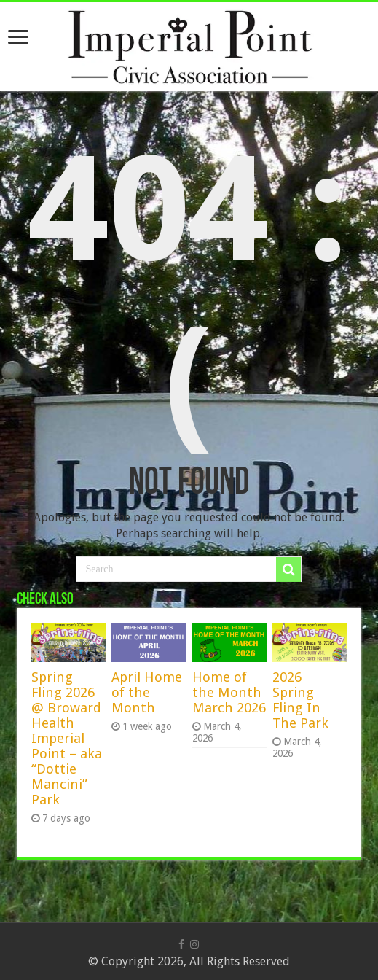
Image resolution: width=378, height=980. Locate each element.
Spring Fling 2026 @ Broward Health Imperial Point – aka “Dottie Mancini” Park (67, 738)
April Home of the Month (147, 692)
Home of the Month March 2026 (229, 692)
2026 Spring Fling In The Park (300, 700)
